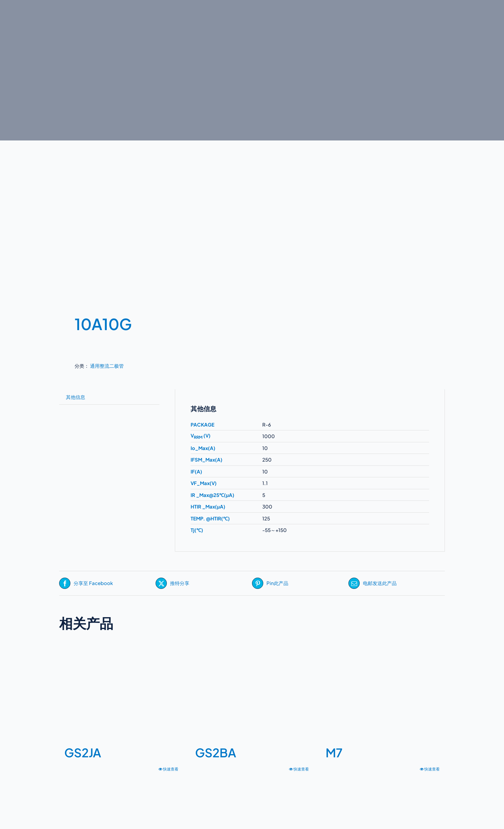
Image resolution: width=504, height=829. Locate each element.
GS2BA (216, 752)
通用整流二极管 (107, 366)
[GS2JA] (121, 692)
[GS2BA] (252, 692)
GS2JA (83, 752)
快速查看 (171, 769)
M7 (334, 752)
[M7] (383, 692)
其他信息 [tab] (76, 397)
